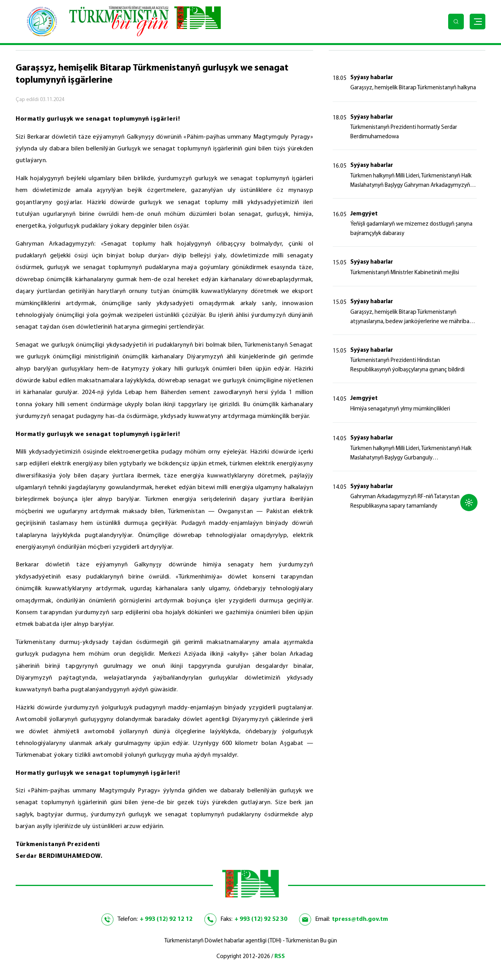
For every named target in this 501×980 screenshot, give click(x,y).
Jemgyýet (364, 214)
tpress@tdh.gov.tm (360, 919)
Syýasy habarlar (372, 78)
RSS (280, 957)
